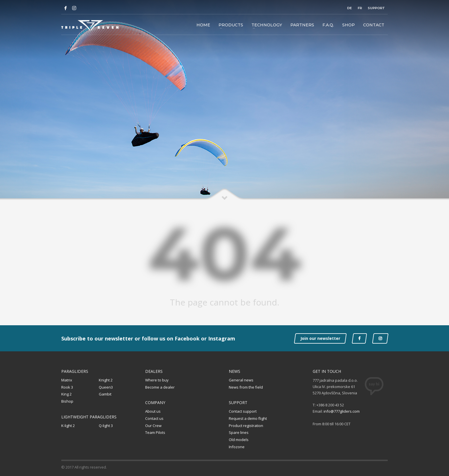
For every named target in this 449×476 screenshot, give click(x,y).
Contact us (154, 418)
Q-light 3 (106, 426)
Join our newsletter (320, 338)
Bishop (67, 401)
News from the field (246, 387)
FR (360, 8)
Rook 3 (67, 387)
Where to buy (157, 380)
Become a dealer (160, 387)
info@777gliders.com (342, 411)
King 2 (66, 394)
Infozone (237, 447)
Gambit (105, 394)
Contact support (243, 411)
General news (241, 380)
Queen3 (106, 387)
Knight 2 (106, 380)
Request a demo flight (248, 418)
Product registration (246, 426)
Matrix (67, 380)
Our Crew (153, 426)
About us (153, 411)
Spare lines (239, 432)
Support (376, 8)
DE (349, 8)
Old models (239, 440)
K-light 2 (68, 426)
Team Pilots (155, 432)
